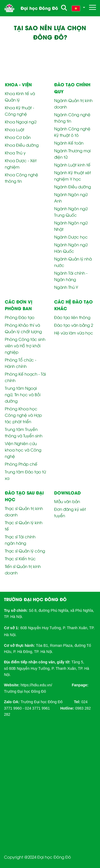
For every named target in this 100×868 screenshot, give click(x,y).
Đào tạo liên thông (72, 317)
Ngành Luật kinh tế (72, 165)
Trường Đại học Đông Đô (25, 691)
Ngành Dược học (71, 237)
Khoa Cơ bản (18, 137)
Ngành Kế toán (69, 143)
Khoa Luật (15, 129)
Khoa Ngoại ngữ (21, 122)
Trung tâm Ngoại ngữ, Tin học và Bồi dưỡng (23, 394)
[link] (36, 685)
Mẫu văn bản (67, 501)
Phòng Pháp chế (21, 464)
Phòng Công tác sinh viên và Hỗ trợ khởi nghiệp (25, 345)
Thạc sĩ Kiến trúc (20, 558)
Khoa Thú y (15, 153)
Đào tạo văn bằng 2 (74, 325)
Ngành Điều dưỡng (73, 186)
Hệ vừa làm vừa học (74, 333)
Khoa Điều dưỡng (22, 145)
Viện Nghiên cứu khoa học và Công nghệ (23, 450)
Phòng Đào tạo (20, 317)
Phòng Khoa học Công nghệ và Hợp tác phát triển (23, 415)
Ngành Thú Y (66, 287)
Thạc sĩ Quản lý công (25, 551)
